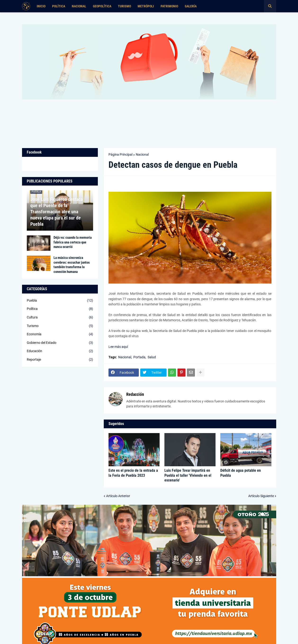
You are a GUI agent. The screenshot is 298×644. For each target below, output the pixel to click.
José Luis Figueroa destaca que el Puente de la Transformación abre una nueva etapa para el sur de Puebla (56, 212)
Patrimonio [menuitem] (169, 6)
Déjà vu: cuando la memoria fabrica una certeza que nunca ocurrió (73, 242)
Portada (139, 357)
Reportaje (60, 360)
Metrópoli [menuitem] (146, 6)
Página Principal (120, 154)
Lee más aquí (118, 347)
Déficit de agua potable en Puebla (241, 473)
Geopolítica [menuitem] (102, 6)
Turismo (60, 326)
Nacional (142, 154)
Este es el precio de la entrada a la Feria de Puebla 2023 (133, 473)
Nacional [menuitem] (79, 6)
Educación (60, 351)
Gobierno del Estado (60, 343)
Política (60, 309)
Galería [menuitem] (191, 6)
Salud (152, 357)
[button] (270, 6)
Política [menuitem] (59, 6)
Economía (60, 334)
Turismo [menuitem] (124, 6)
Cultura (60, 317)
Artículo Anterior (118, 496)
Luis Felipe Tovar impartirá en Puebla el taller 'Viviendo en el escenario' (188, 475)
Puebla (60, 301)
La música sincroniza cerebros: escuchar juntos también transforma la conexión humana (72, 265)
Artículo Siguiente (261, 496)
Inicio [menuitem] (41, 6)
